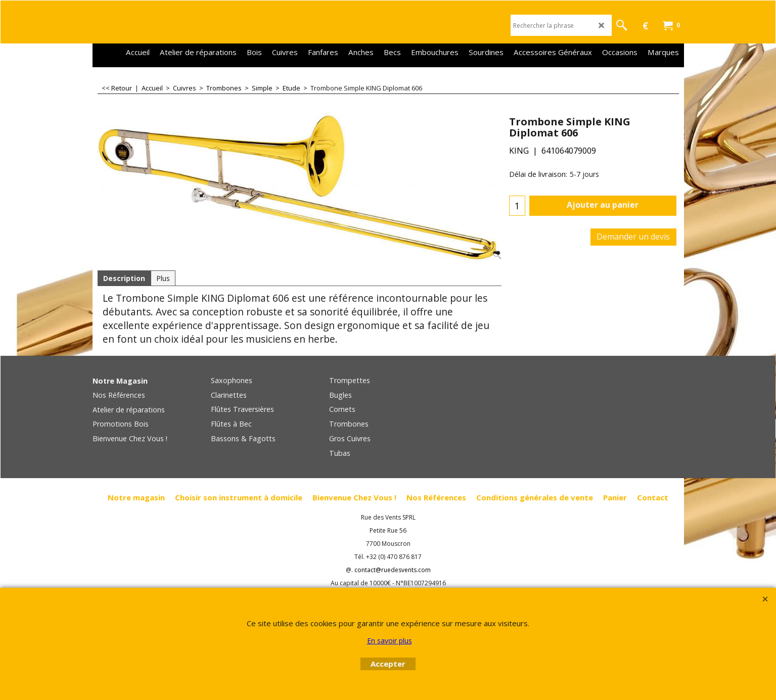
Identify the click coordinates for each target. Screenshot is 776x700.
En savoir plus (390, 641)
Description (124, 278)
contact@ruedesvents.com (393, 570)
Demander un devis (633, 237)
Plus (163, 278)
